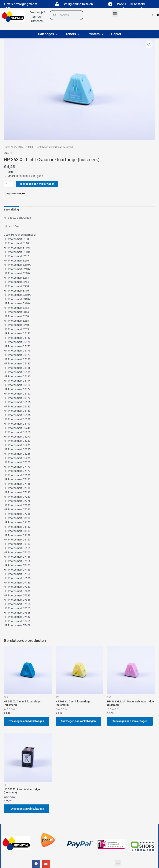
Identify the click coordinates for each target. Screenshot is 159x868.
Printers (96, 34)
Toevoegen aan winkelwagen (37, 184)
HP (14, 147)
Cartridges (48, 34)
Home (7, 147)
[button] (115, 13)
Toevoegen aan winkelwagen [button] (27, 721)
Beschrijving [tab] (11, 210)
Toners (73, 34)
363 (20, 147)
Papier (116, 34)
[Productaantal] (9, 184)
